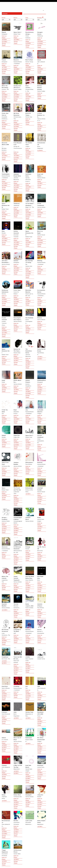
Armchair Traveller (18, 229)
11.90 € (5, 183)
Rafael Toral (18, 29)
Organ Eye (18, 432)
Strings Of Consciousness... (18, 142)
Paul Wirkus (30, 459)
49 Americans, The (18, 111)
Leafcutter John (18, 486)
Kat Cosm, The (6, 653)
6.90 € (4, 40)
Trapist (30, 140)
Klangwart (6, 29)
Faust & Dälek (30, 601)
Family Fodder (18, 83)
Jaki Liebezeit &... (42, 57)
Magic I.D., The (30, 201)
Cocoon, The (6, 83)
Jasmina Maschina (18, 172)
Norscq (6, 287)
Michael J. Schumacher (42, 627)
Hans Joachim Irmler (30, 654)
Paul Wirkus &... (42, 347)
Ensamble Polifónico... (6, 111)
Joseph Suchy (42, 653)
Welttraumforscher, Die (18, 545)
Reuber (6, 228)
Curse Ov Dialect (18, 287)
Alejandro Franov (18, 407)
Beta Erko (42, 544)
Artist (4, 18)
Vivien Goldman (30, 30)
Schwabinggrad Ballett (18, 516)
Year (27, 18)
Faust (42, 709)
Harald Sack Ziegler (42, 515)
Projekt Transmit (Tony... (6, 317)
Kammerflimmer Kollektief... (42, 288)
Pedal (6, 377)
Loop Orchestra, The (6, 628)
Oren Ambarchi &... (42, 684)
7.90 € (4, 67)
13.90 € (40, 44)
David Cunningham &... (30, 316)
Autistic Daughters (30, 379)
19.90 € (28, 43)
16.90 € (5, 302)
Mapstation (18, 763)
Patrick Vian (30, 111)
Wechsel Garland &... (18, 601)
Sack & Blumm (42, 314)
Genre (16, 18)
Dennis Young (30, 56)
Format (40, 18)
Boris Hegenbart (42, 141)
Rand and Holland (18, 655)
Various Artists (42, 171)
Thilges (42, 407)
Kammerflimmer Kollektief (18, 57)
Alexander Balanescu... (30, 818)
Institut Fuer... (42, 762)
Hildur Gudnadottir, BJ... (42, 435)
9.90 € (4, 299)
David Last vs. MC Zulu (30, 288)
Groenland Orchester (18, 818)
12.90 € (17, 40)
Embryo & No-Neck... (30, 485)
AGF (18, 627)
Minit (42, 574)
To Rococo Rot (6, 460)
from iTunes (4, 45)
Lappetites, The (6, 575)
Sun (6, 407)
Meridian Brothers (6, 142)
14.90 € (5, 42)
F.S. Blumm (6, 734)
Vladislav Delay (6, 792)
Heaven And (30, 259)
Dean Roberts (30, 574)
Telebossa (42, 29)
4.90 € (40, 126)
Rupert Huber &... (30, 735)
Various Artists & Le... (42, 112)
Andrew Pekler (6, 515)
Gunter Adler (18, 847)
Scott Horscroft (6, 709)
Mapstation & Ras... (30, 709)
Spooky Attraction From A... (30, 173)
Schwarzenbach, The (30, 84)
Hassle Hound (42, 228)
